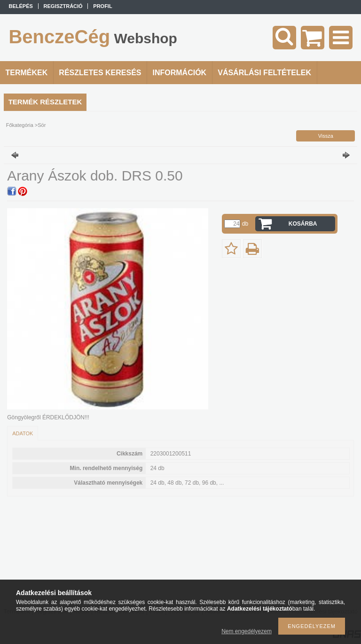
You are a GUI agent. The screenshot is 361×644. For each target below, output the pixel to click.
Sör (42, 125)
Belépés (21, 6)
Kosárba (303, 224)
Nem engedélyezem (247, 631)
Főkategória (20, 125)
